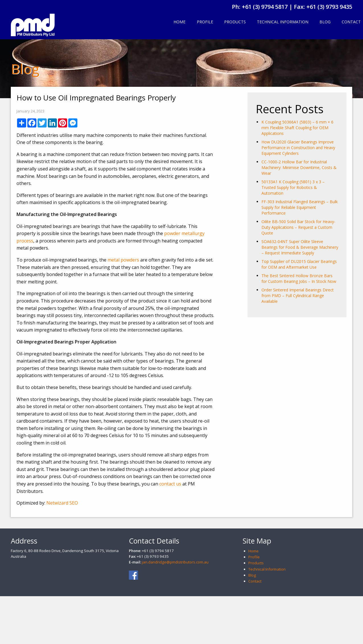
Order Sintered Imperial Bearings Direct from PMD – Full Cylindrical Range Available (298, 296)
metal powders (123, 260)
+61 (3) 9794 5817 (265, 7)
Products (235, 22)
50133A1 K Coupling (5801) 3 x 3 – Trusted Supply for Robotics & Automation (293, 187)
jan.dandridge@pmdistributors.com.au (175, 562)
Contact (255, 581)
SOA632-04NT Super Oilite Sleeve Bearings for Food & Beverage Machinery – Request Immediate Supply (300, 247)
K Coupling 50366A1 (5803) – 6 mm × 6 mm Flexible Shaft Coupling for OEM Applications (297, 128)
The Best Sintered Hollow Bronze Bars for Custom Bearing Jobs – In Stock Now (299, 278)
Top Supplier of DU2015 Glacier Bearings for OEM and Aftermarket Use (299, 264)
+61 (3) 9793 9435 (329, 7)
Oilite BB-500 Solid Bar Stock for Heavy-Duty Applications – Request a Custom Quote (298, 227)
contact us (170, 484)
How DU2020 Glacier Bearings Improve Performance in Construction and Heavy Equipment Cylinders (298, 148)
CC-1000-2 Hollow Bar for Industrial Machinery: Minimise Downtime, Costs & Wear (299, 167)
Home (180, 22)
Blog (325, 22)
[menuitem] (180, 22)
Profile (205, 22)
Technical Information (283, 22)
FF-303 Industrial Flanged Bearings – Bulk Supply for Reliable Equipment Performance (300, 207)
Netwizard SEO (62, 503)
